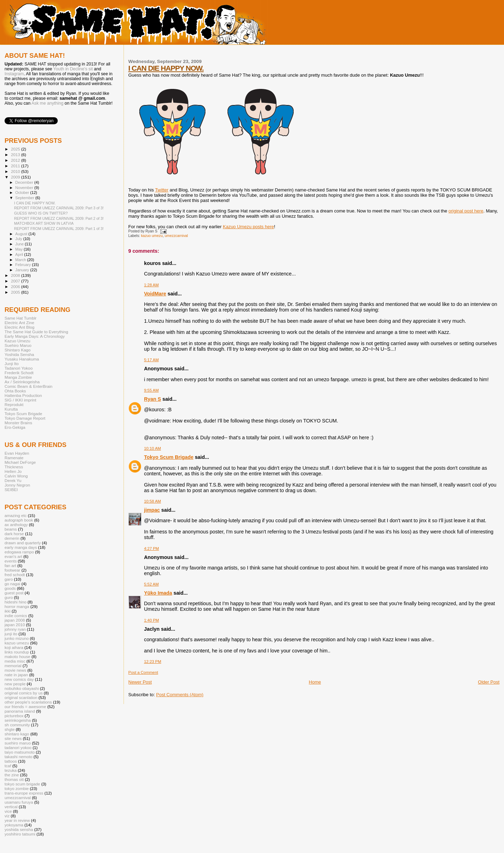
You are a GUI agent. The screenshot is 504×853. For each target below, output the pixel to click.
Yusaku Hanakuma (22, 359)
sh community (17, 725)
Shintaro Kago (17, 350)
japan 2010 (15, 625)
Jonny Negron (17, 485)
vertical (11, 807)
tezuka (11, 770)
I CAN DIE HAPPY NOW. (166, 68)
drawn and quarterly (23, 543)
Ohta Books (15, 391)
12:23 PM (153, 662)
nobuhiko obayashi (22, 688)
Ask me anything (47, 103)
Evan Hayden (17, 453)
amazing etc (16, 515)
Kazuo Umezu (17, 341)
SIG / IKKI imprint (20, 400)
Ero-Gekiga (15, 427)
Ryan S (153, 399)
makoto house (17, 656)
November (25, 188)
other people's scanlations (28, 702)
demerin (12, 538)
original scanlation (21, 697)
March (21, 260)
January (23, 270)
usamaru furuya (19, 802)
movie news (15, 670)
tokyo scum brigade (22, 784)
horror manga (17, 606)
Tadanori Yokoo (19, 368)
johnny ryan (15, 629)
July (19, 239)
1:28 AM (152, 285)
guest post (14, 593)
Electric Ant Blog (19, 327)
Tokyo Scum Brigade (169, 457)
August (22, 234)
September (26, 198)
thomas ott (14, 779)
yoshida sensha (19, 829)
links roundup (17, 652)
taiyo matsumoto (20, 752)
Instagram (14, 74)
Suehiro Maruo (18, 345)
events (11, 561)
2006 (16, 286)
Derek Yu (13, 480)
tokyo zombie (17, 788)
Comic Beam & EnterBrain (29, 386)
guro (9, 597)
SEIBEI (11, 490)
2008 (16, 275)
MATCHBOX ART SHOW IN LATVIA (44, 223)
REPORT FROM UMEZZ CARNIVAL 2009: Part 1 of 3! (59, 229)
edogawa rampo (19, 552)
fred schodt (15, 575)
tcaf (8, 766)
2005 (16, 292)
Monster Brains (18, 423)
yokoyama (14, 825)
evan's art (13, 556)
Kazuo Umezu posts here (248, 227)
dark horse (14, 534)
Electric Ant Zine (19, 323)
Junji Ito (12, 363)
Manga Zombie (18, 377)
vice (8, 811)
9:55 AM (152, 390)
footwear (12, 570)
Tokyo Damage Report (25, 418)
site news (13, 738)
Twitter (162, 190)
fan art (10, 565)
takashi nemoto (18, 757)
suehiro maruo (18, 743)
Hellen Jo (13, 471)
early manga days (21, 547)
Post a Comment (143, 672)
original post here (466, 211)
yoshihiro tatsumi (20, 834)
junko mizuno (17, 638)
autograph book (19, 520)
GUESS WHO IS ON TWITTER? (41, 213)
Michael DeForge (20, 462)
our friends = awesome (25, 707)
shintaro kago (17, 734)
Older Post (489, 682)
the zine (12, 775)
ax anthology (16, 525)
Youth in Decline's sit (73, 69)
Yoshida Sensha (19, 354)
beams (11, 529)
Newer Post (140, 682)
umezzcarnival (176, 236)
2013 (16, 155)
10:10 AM (153, 448)
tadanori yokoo (18, 747)
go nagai (12, 584)
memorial (13, 666)
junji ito (11, 634)
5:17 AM (152, 360)
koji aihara (14, 647)
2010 (16, 171)
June (20, 244)
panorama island (20, 711)
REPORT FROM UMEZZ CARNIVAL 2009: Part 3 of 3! (59, 208)
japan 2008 (15, 620)
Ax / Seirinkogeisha (22, 382)
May (20, 249)
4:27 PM (152, 548)
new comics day (19, 679)
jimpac (152, 510)
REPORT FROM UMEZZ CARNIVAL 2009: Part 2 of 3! (59, 218)
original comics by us (24, 693)
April (20, 254)
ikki (8, 611)
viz (7, 816)
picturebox (14, 716)
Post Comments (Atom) (180, 695)
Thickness (14, 467)
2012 (16, 160)
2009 (16, 177)
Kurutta (11, 409)
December (25, 182)
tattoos (11, 761)
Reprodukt (14, 404)
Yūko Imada (158, 593)
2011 (16, 166)
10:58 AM (153, 501)
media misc (15, 661)
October (23, 193)
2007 (16, 281)
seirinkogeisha (18, 720)
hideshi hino (16, 602)
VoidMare (155, 294)
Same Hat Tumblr (20, 318)
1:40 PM (152, 620)
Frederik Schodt (19, 373)
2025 (16, 149)
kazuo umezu (152, 236)
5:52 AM (152, 584)
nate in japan (16, 675)
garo (9, 579)
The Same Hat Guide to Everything (36, 332)
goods (10, 588)
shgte (10, 729)
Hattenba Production (23, 395)
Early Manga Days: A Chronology (35, 336)
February (24, 265)
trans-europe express (24, 793)
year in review (17, 820)
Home (315, 682)
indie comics (16, 616)
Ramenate (14, 458)
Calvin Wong (16, 476)
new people (15, 684)
